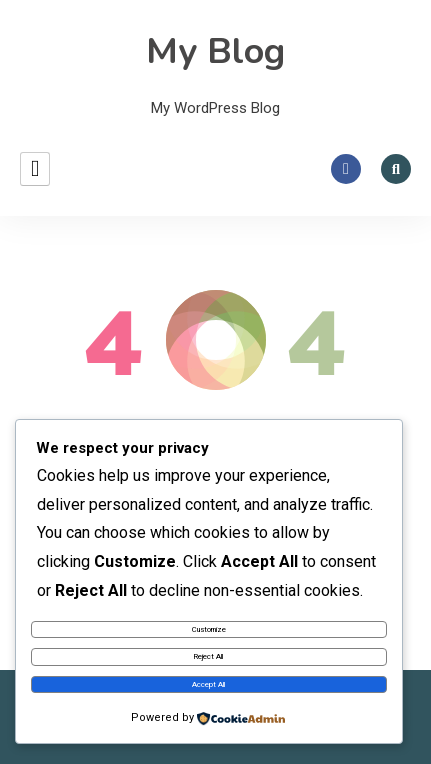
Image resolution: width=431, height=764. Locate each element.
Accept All (208, 684)
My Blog (215, 51)
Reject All (208, 656)
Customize (209, 629)
